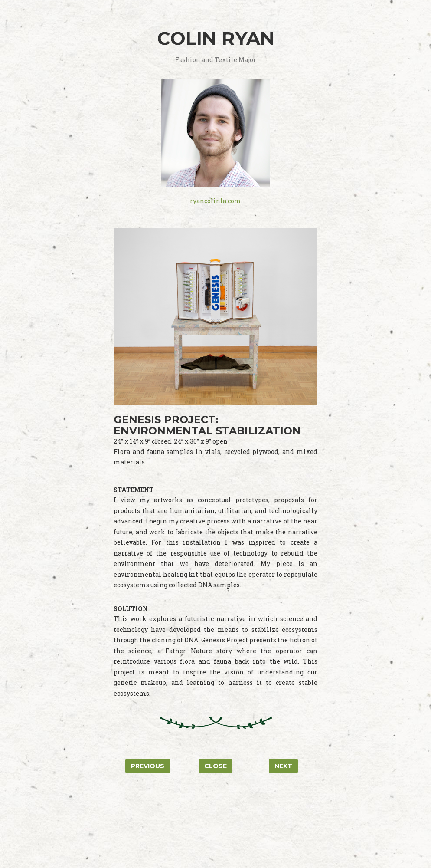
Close (215, 766)
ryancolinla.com (215, 201)
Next (283, 766)
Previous (148, 766)
